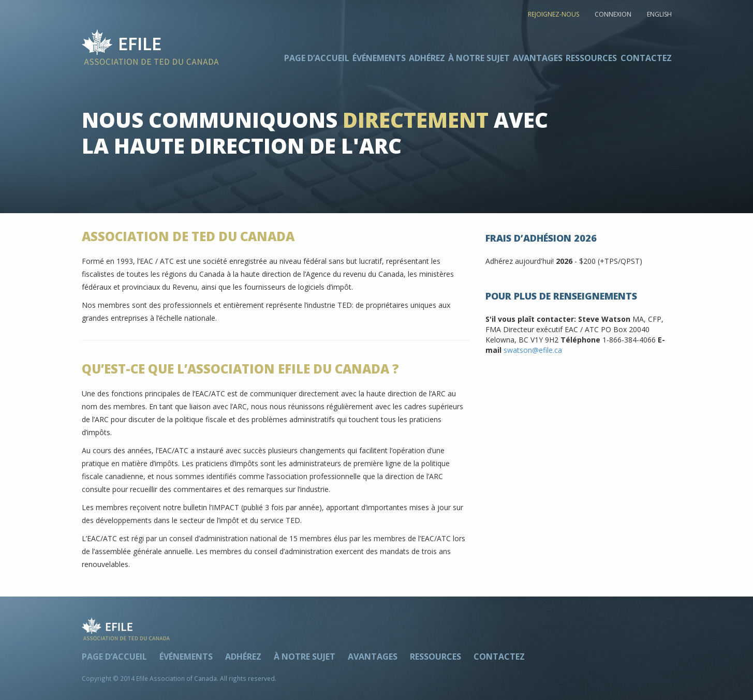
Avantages (538, 58)
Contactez (646, 58)
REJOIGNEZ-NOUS (553, 14)
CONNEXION (613, 14)
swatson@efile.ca (533, 350)
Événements (379, 58)
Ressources (591, 58)
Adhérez (427, 58)
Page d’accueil (317, 58)
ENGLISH (659, 14)
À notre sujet (479, 58)
